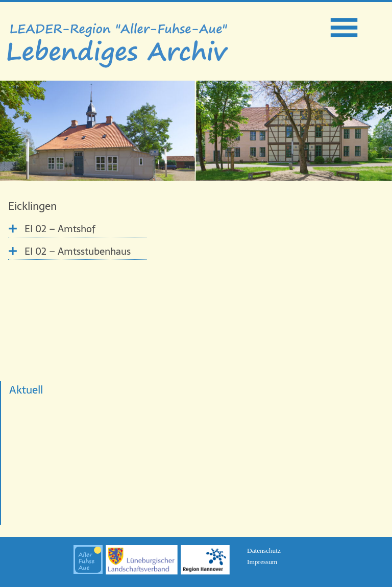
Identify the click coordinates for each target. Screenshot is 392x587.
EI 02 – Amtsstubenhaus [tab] (78, 251)
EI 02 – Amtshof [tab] (60, 229)
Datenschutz (264, 551)
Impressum (262, 562)
